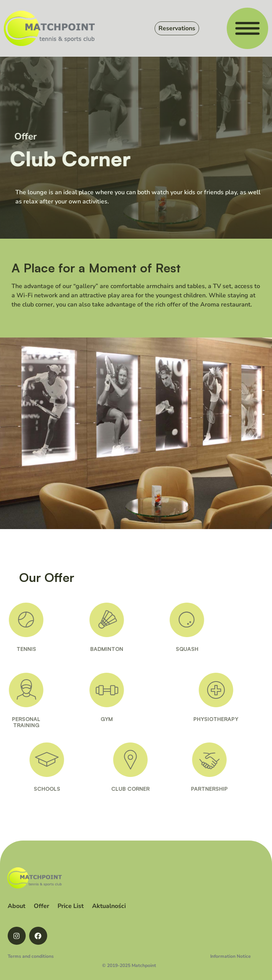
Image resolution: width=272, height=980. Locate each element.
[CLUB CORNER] (142, 760)
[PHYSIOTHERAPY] (230, 690)
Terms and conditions (31, 956)
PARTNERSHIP (221, 789)
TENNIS (15, 649)
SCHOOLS (58, 789)
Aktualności (109, 906)
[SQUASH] (176, 620)
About (16, 906)
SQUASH (176, 649)
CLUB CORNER (142, 789)
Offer (41, 906)
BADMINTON (96, 649)
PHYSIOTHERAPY (230, 719)
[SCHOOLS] (58, 760)
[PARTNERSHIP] (221, 760)
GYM (96, 719)
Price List (71, 906)
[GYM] (96, 690)
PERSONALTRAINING (15, 722)
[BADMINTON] (96, 620)
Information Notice (231, 956)
